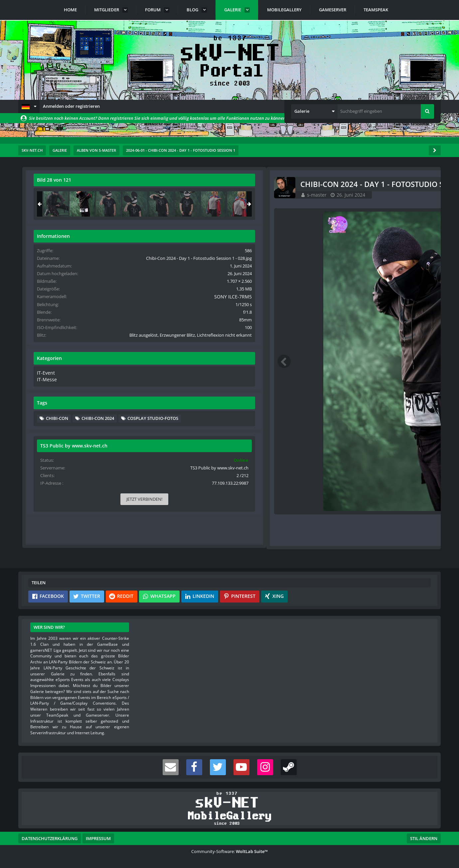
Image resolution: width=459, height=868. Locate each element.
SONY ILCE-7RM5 (411, 309)
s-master (70, 195)
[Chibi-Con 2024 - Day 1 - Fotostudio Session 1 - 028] (386, 204)
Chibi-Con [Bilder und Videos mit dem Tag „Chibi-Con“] (361, 442)
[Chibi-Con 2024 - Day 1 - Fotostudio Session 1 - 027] (360, 204)
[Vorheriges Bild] (38, 361)
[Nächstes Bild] (301, 361)
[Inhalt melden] (302, 533)
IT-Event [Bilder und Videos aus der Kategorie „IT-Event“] (349, 397)
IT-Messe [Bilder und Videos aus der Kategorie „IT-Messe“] (350, 404)
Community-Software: (230, 851)
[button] (29, 106)
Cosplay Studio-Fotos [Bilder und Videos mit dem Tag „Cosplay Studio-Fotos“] (375, 452)
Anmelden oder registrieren (71, 106)
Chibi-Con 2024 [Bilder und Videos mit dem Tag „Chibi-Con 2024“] (402, 442)
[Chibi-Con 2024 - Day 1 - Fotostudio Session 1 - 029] (412, 204)
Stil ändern (424, 838)
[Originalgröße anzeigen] (300, 184)
